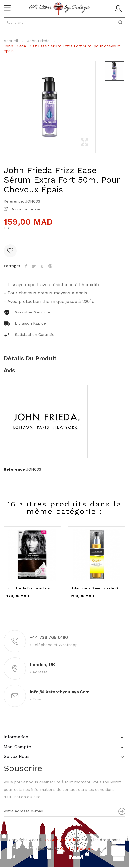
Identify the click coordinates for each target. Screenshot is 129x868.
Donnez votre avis (25, 209)
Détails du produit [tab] (30, 359)
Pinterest (50, 266)
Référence (14, 469)
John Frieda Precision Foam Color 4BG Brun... (32, 588)
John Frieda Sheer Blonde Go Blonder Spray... (97, 588)
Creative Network (76, 849)
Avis (9, 371)
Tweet (34, 266)
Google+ (42, 266)
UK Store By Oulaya (62, 840)
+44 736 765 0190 (49, 637)
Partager (26, 266)
